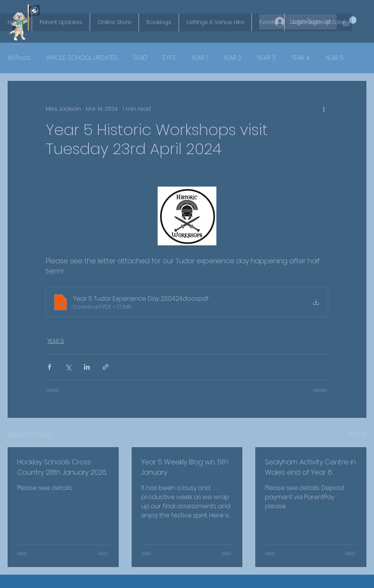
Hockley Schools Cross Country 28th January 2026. (62, 467)
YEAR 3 (266, 58)
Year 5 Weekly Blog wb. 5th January (185, 467)
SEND (140, 58)
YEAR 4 (300, 58)
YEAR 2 (232, 58)
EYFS (169, 58)
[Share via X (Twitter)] (68, 367)
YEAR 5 (334, 58)
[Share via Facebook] (49, 367)
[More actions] (324, 109)
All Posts (19, 58)
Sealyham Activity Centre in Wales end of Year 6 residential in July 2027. (310, 467)
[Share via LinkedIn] (87, 367)
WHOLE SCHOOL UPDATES (82, 58)
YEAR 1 (199, 58)
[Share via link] (106, 367)
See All (357, 433)
